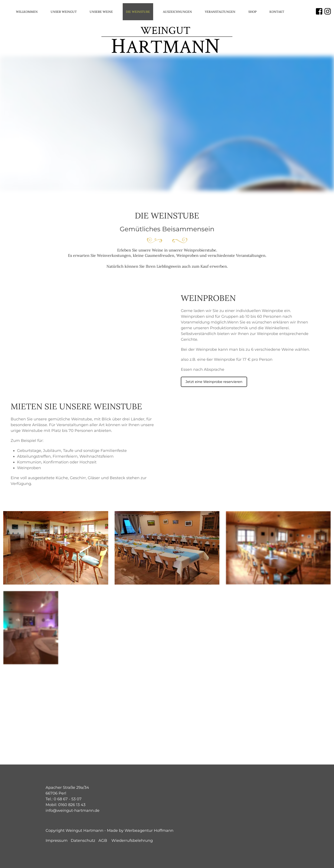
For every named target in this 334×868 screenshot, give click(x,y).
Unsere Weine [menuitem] (101, 12)
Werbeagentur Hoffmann (149, 831)
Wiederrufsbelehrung (132, 841)
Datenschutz (83, 841)
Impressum (57, 841)
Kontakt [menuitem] (277, 12)
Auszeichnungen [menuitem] (177, 12)
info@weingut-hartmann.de (73, 811)
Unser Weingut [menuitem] (64, 12)
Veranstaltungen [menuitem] (220, 12)
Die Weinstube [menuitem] (138, 12)
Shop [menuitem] (252, 12)
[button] (56, 548)
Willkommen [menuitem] (27, 12)
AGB (103, 841)
